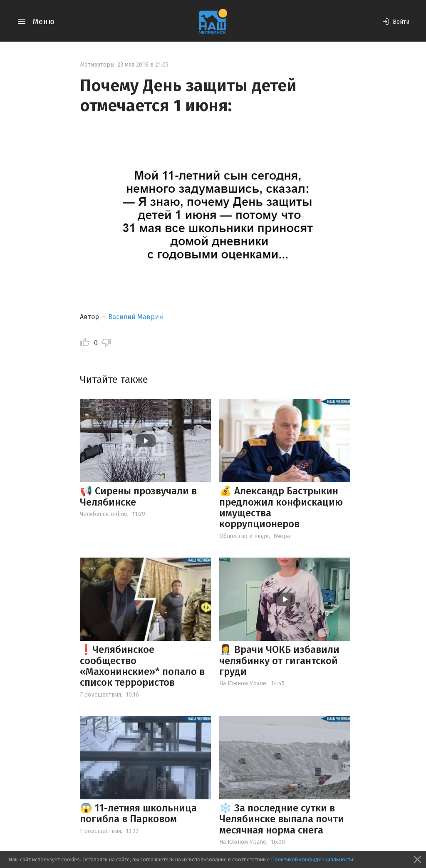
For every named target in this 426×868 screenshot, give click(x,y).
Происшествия (100, 695)
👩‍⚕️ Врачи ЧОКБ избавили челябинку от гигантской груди (279, 661)
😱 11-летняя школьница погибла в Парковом (138, 813)
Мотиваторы (97, 65)
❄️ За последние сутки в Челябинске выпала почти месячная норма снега (282, 819)
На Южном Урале (243, 683)
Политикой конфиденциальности (312, 859)
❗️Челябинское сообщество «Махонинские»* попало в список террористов (142, 666)
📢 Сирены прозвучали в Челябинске (138, 496)
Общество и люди (244, 536)
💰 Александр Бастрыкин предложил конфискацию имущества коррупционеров (281, 507)
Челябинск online (104, 514)
